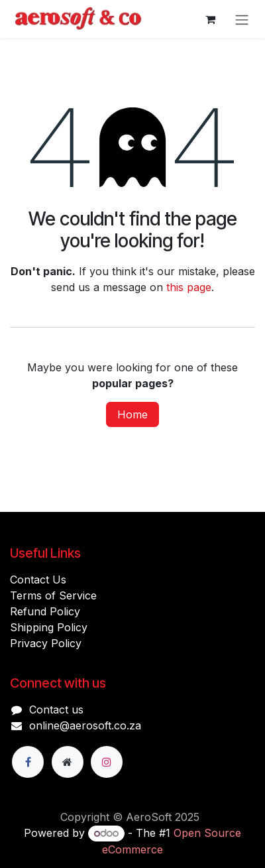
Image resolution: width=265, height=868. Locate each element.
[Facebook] (28, 762)
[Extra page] (68, 762)
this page (189, 287)
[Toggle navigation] (242, 19)
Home (132, 414)
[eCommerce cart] (210, 19)
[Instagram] (107, 762)
